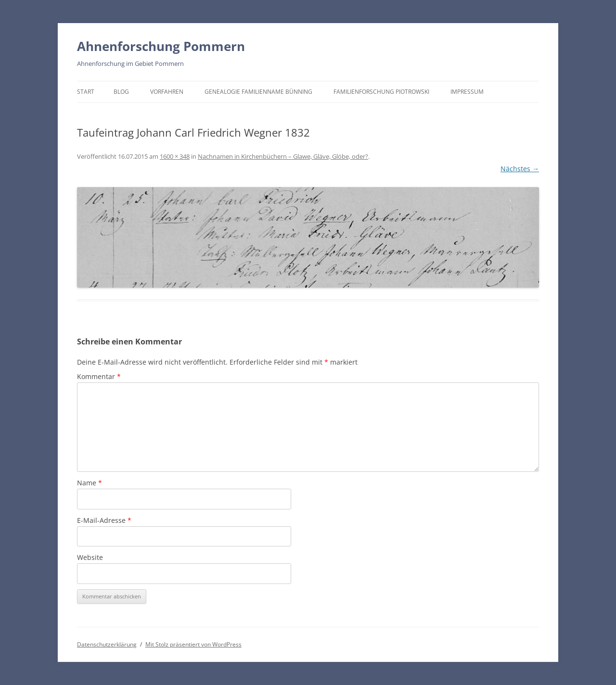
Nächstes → (520, 169)
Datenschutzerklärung (107, 644)
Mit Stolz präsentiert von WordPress (193, 644)
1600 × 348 (175, 156)
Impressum (467, 92)
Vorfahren (167, 92)
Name (90, 483)
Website (90, 557)
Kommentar (99, 376)
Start (86, 92)
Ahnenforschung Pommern (161, 46)
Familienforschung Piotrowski (381, 92)
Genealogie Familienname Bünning (258, 92)
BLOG (121, 92)
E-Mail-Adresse (104, 520)
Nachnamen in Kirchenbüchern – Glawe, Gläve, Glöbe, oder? (283, 156)
